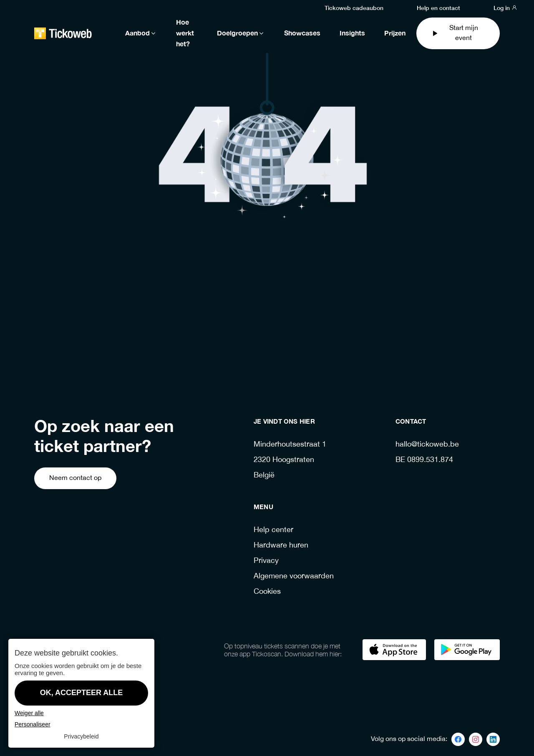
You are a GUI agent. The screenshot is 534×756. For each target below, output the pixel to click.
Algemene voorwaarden (294, 576)
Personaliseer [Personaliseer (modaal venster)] (33, 724)
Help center (273, 530)
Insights (352, 33)
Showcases (302, 33)
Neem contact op (75, 478)
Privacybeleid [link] (81, 736)
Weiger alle (29, 713)
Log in (505, 8)
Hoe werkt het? (185, 33)
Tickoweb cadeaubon (354, 8)
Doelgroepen (241, 33)
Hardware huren (281, 546)
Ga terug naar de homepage (248, 338)
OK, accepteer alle (82, 693)
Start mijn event (455, 33)
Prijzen (395, 33)
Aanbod (141, 33)
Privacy (266, 561)
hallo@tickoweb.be (427, 445)
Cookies (267, 592)
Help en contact (438, 8)
